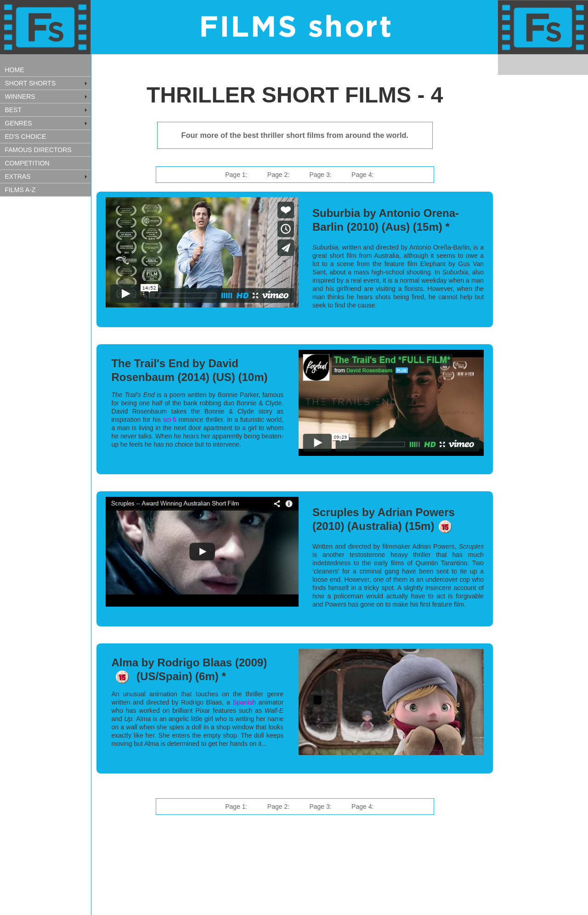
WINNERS (20, 97)
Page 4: (362, 175)
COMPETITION (27, 163)
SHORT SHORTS (30, 83)
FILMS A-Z (20, 190)
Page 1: (236, 175)
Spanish (244, 702)
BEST (14, 110)
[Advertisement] (46, 346)
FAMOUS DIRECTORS (38, 150)
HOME (15, 70)
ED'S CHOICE (26, 136)
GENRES (19, 123)
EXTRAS (18, 176)
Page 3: (320, 175)
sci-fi (171, 420)
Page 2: (278, 175)
